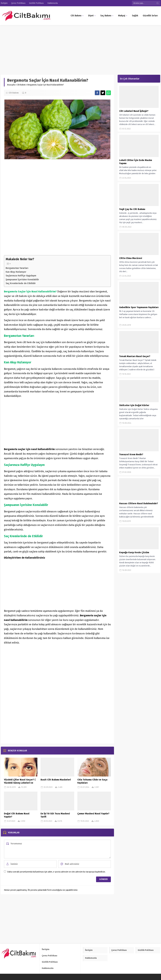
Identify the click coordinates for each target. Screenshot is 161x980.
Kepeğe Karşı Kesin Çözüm (134, 552)
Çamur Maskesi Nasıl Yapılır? (93, 814)
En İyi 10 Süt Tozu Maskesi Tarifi (55, 815)
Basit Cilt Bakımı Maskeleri (56, 780)
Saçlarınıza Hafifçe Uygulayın (21, 276)
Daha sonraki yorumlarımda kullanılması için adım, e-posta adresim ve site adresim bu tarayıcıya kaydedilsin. (56, 872)
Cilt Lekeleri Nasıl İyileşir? (134, 111)
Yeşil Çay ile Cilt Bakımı (132, 209)
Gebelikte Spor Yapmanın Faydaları (139, 307)
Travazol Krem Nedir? (131, 454)
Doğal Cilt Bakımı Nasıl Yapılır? (17, 815)
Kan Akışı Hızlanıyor (16, 272)
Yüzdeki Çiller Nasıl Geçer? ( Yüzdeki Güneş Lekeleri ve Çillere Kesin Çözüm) (20, 783)
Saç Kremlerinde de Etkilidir (21, 283)
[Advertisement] (80, 48)
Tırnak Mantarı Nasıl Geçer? (135, 356)
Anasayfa (11, 85)
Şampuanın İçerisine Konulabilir (22, 280)
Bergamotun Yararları (17, 268)
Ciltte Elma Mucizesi (131, 258)
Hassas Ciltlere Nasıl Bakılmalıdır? (139, 503)
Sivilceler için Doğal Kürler (134, 405)
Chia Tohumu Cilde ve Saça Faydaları (92, 781)
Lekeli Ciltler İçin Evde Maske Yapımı (136, 162)
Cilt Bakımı (21, 85)
